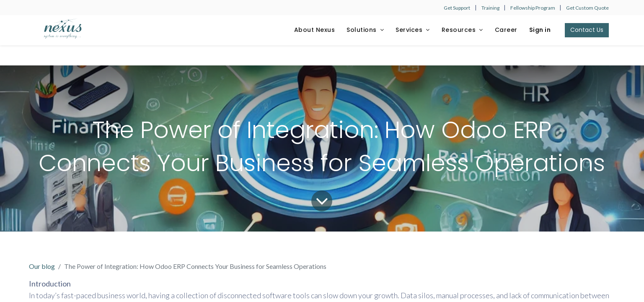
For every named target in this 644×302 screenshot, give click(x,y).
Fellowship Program (533, 8)
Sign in (540, 30)
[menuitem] (315, 30)
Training (491, 8)
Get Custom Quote (587, 8)
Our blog (42, 266)
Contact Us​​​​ (587, 30)
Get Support (457, 8)
